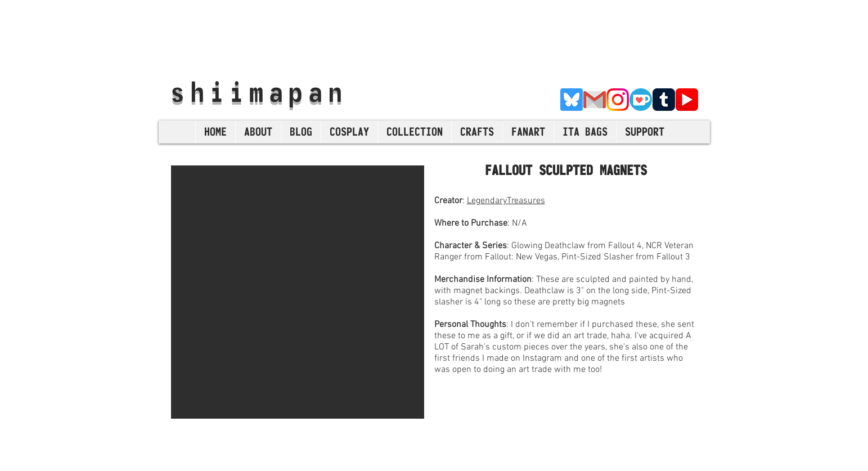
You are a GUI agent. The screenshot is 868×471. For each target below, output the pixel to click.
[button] (298, 292)
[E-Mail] (595, 100)
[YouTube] (687, 100)
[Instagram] (618, 100)
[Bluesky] (572, 100)
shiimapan (259, 92)
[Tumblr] (664, 100)
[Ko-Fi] (641, 100)
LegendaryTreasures (506, 201)
